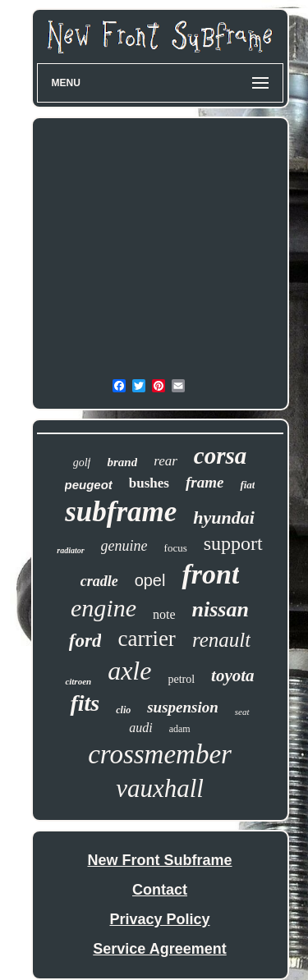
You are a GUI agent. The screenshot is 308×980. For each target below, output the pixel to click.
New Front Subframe (159, 860)
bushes (149, 483)
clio (123, 710)
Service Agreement (159, 949)
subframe (121, 512)
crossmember (160, 754)
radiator (70, 550)
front (210, 574)
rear (165, 461)
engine (103, 608)
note (164, 614)
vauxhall (160, 788)
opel (150, 580)
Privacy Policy (159, 919)
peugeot (89, 485)
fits (85, 703)
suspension (183, 707)
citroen (78, 681)
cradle (99, 581)
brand (122, 462)
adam (180, 729)
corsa (220, 456)
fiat (247, 485)
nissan (221, 609)
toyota (233, 675)
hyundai (224, 517)
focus (176, 548)
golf (82, 463)
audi (140, 728)
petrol (181, 679)
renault (221, 640)
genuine (124, 546)
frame (205, 482)
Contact (160, 890)
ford (85, 641)
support (233, 543)
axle (129, 671)
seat (242, 712)
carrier (146, 639)
